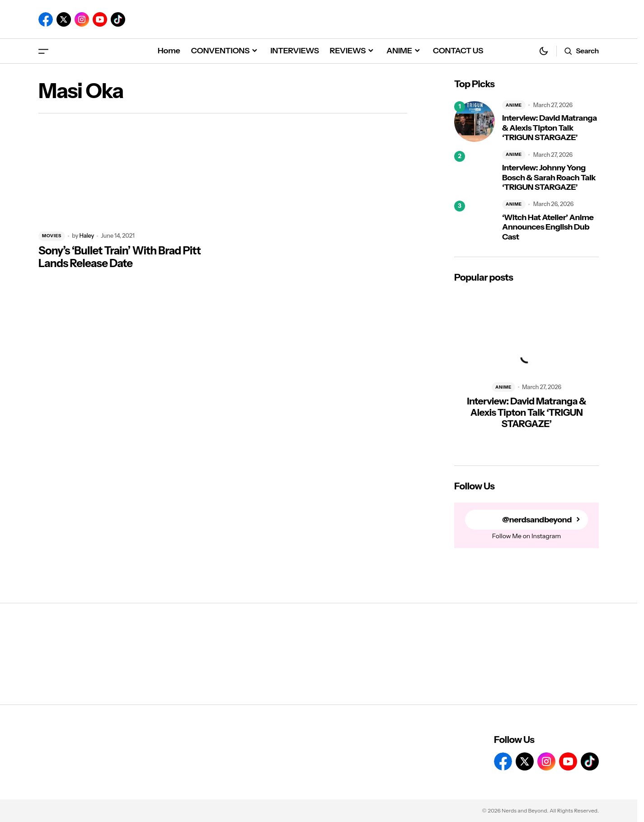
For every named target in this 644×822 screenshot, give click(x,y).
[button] (43, 51)
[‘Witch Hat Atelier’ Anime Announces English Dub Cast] (475, 221)
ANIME (514, 105)
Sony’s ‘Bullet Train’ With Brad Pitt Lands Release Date (120, 257)
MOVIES (52, 236)
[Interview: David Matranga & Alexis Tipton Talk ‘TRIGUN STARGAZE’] (475, 122)
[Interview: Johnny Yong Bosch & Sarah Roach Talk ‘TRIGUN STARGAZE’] (475, 171)
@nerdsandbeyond (537, 520)
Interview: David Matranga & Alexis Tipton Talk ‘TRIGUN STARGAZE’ (550, 128)
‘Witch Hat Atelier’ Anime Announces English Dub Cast (548, 227)
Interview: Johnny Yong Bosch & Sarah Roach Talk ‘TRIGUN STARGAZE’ (549, 178)
